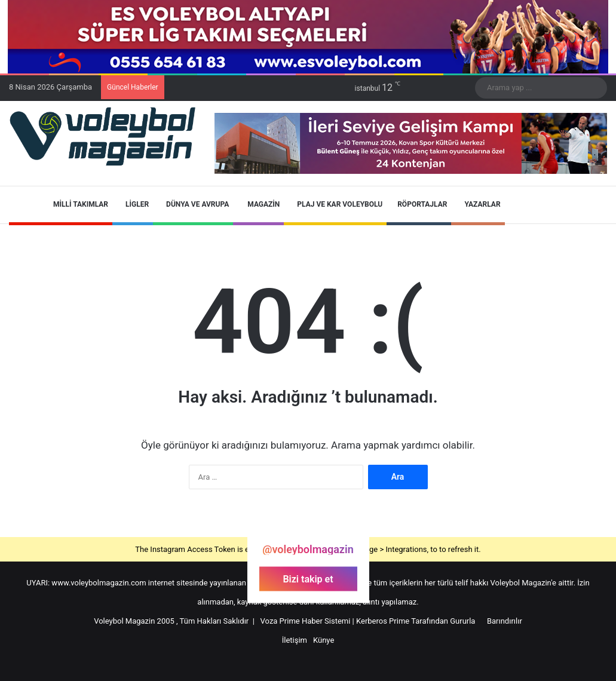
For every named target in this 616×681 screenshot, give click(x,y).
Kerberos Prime (383, 621)
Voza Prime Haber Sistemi (306, 621)
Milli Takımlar (76, 204)
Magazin (258, 204)
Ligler (133, 204)
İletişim (295, 640)
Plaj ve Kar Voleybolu (335, 204)
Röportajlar (419, 204)
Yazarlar (478, 204)
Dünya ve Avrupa (193, 204)
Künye (324, 640)
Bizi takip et (308, 579)
